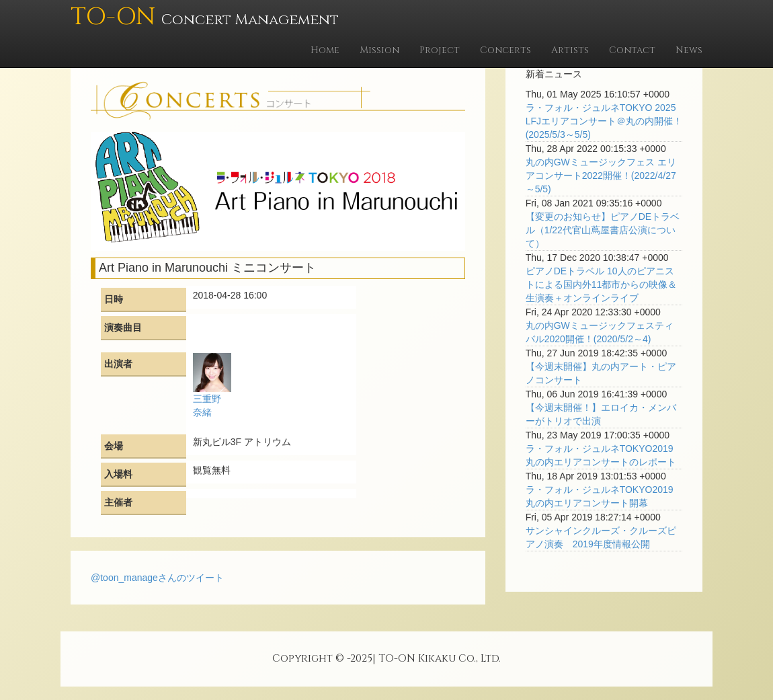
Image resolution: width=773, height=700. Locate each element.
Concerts (505, 50)
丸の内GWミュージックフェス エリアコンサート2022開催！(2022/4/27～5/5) (601, 176)
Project (440, 50)
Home (325, 50)
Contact (632, 50)
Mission (379, 50)
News (689, 50)
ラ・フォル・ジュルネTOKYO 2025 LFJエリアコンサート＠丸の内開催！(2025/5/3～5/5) (604, 121)
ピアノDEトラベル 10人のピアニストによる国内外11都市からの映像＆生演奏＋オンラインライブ (602, 284)
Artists (570, 50)
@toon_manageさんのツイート (157, 578)
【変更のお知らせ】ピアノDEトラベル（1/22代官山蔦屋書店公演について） (603, 230)
